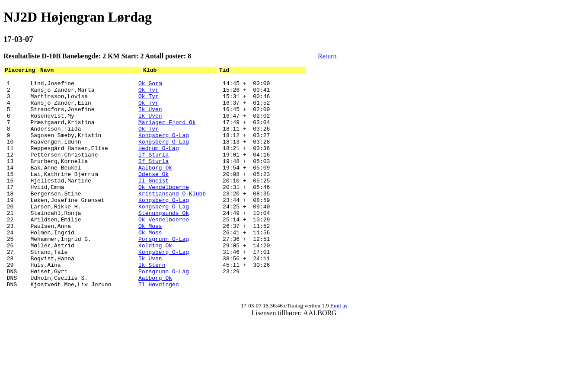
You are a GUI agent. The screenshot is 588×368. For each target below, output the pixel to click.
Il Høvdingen (159, 327)
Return (327, 56)
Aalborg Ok (155, 187)
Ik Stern (152, 304)
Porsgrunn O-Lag (164, 272)
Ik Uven (150, 117)
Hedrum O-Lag (159, 163)
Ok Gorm (150, 86)
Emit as (339, 350)
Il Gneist (153, 202)
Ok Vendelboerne (164, 210)
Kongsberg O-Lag (164, 148)
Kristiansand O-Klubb (172, 218)
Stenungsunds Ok (164, 241)
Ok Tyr (149, 93)
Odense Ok (153, 195)
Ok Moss (150, 257)
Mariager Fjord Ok (167, 132)
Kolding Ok (155, 280)
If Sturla (153, 171)
